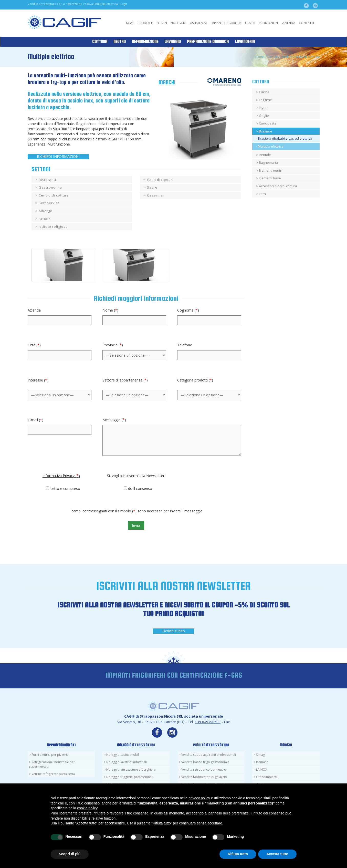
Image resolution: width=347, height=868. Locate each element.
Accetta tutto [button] (277, 854)
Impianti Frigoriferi (226, 23)
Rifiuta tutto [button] (238, 854)
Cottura (100, 42)
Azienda (289, 23)
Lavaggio (173, 42)
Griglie (264, 116)
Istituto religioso (53, 226)
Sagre (152, 187)
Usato (250, 23)
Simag (260, 755)
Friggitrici (266, 100)
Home (260, 57)
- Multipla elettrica (270, 146)
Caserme (155, 195)
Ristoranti (47, 180)
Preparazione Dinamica (208, 42)
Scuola (45, 219)
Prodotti (145, 23)
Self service (49, 203)
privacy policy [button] (199, 798)
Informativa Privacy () (61, 476)
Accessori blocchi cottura (278, 186)
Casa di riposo (160, 180)
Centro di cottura (54, 195)
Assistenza (199, 23)
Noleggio (178, 23)
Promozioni (269, 23)
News (130, 23)
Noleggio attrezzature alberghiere (131, 769)
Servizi (162, 23)
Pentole (265, 155)
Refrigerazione (145, 42)
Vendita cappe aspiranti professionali (209, 755)
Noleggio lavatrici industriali (127, 762)
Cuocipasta (268, 123)
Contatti (306, 23)
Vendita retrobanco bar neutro (204, 769)
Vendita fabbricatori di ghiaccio (204, 777)
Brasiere (287, 57)
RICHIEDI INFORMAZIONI (58, 156)
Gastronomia (50, 187)
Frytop (264, 108)
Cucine (264, 92)
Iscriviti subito (174, 631)
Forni (263, 194)
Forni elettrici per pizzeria (50, 755)
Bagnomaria (268, 162)
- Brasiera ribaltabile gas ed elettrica (284, 138)
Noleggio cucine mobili (123, 755)
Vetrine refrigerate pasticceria (53, 774)
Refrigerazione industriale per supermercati (52, 764)
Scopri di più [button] (70, 854)
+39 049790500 (208, 722)
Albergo (46, 211)
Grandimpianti (267, 777)
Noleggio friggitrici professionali (130, 777)
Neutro (120, 42)
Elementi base (270, 178)
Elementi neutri (271, 170)
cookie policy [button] (87, 808)
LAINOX (262, 769)
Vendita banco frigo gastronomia (205, 762)
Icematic (262, 762)
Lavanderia (245, 42)
